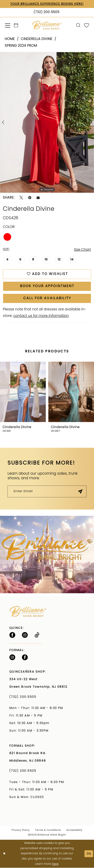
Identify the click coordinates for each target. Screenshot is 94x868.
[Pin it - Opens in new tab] (30, 198)
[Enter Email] (47, 492)
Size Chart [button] (82, 250)
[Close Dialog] (4, 854)
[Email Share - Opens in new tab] (38, 198)
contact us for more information (41, 316)
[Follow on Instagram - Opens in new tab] (25, 636)
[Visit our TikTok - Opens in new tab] (37, 636)
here (55, 864)
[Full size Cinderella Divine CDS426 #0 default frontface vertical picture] (47, 122)
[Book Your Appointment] (16, 25)
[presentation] (23, 392)
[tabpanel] (47, 122)
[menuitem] (8, 25)
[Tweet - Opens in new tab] (21, 198)
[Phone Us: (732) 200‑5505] (47, 13)
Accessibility (74, 831)
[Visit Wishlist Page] (87, 25)
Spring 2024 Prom (21, 46)
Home (10, 39)
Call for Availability (47, 299)
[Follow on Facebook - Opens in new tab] (12, 636)
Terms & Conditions (48, 831)
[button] (8, 25)
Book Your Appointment (47, 286)
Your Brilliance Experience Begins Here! (47, 4)
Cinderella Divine (37, 39)
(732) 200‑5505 (24, 697)
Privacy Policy (21, 831)
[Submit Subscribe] (80, 492)
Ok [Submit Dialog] (89, 854)
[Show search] (78, 25)
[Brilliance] (47, 25)
